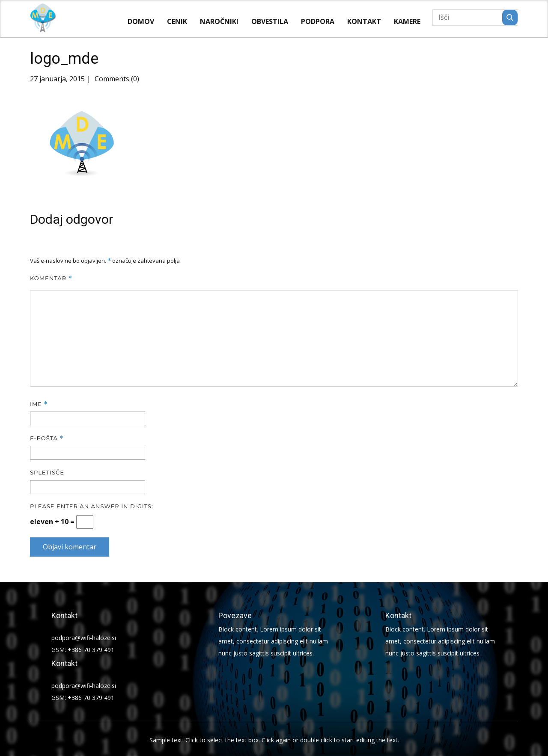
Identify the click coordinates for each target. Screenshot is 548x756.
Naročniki (219, 21)
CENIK (177, 21)
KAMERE (407, 21)
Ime (39, 404)
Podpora (318, 21)
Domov (141, 21)
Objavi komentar (70, 547)
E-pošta (47, 438)
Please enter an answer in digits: (92, 506)
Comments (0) (116, 79)
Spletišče (47, 472)
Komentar (51, 278)
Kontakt (364, 21)
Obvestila (270, 21)
